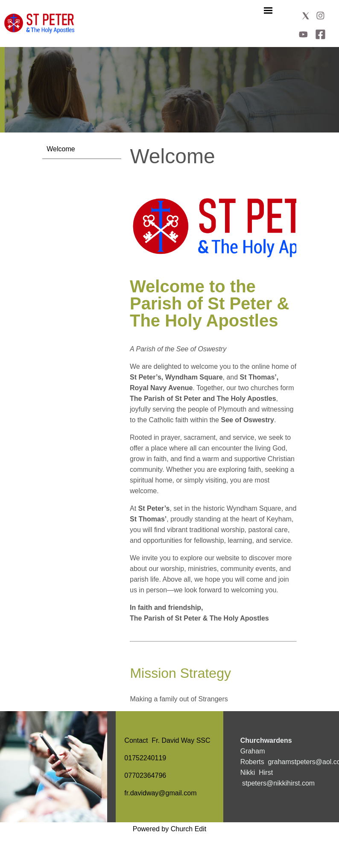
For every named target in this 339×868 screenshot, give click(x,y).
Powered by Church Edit (170, 829)
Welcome (61, 149)
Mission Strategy (180, 673)
